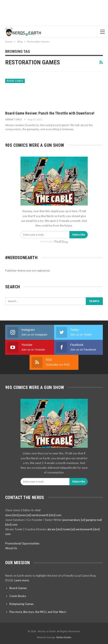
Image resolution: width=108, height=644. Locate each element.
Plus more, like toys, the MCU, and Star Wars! (38, 612)
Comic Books (18, 596)
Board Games (15, 81)
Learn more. (22, 580)
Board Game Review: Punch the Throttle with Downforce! (50, 113)
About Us (11, 548)
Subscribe (79, 235)
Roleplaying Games (22, 604)
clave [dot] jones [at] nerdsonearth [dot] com (33, 515)
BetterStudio (64, 637)
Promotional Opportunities (22, 543)
